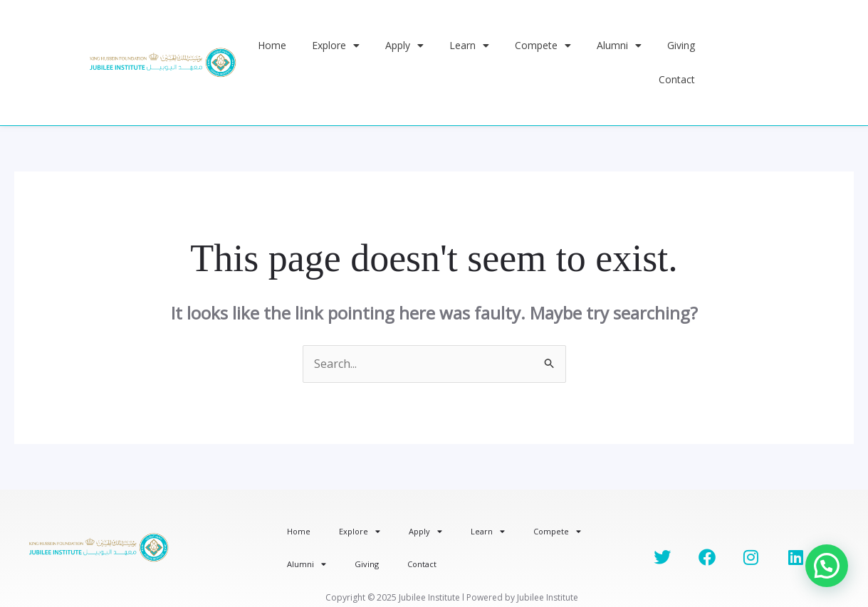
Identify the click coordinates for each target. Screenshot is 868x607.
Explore (336, 46)
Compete (543, 46)
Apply (404, 46)
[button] (827, 566)
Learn (469, 46)
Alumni (619, 46)
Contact (677, 79)
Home (272, 45)
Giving (681, 45)
